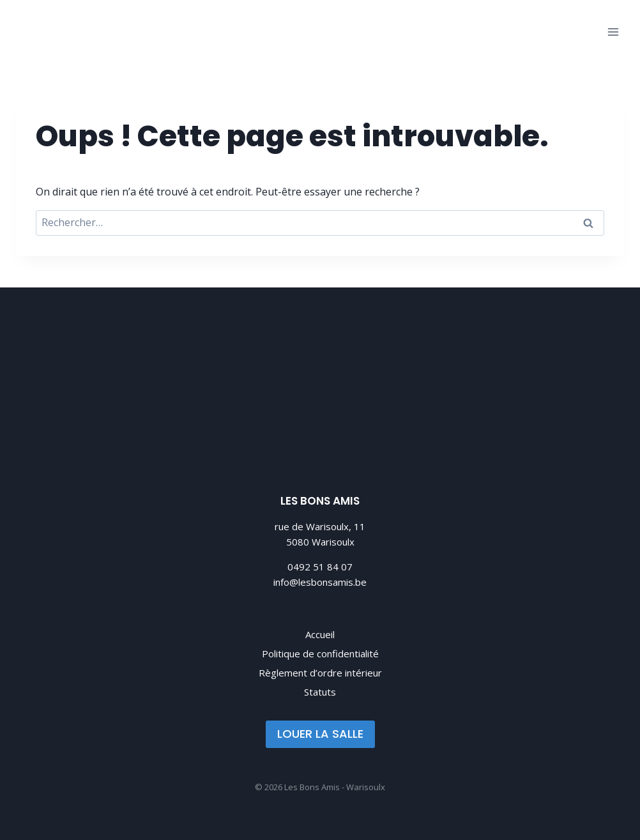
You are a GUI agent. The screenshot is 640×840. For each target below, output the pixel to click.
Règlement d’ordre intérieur (320, 673)
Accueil (320, 634)
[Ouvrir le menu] (613, 32)
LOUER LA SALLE (320, 734)
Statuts (320, 692)
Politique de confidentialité (320, 653)
